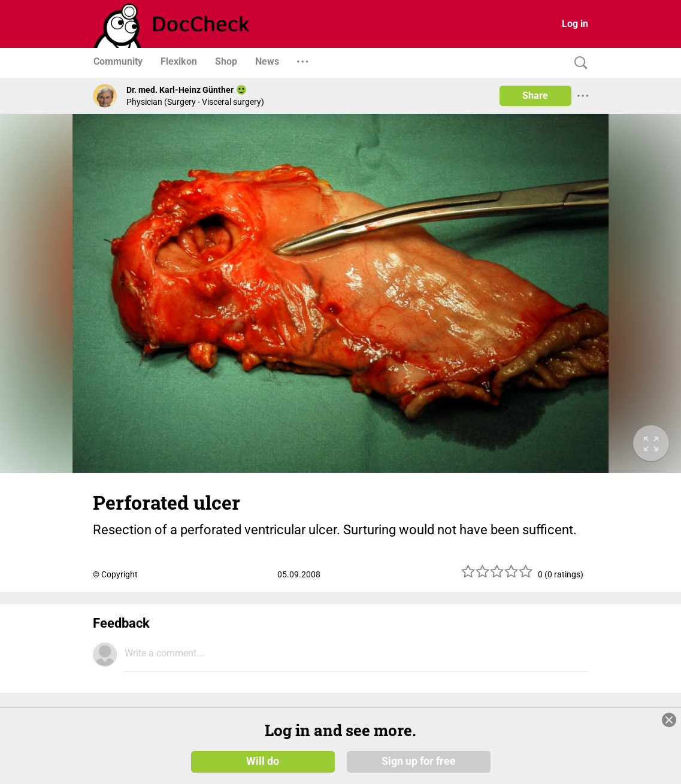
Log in (575, 24)
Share (535, 96)
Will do (263, 761)
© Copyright (115, 574)
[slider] (497, 576)
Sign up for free (419, 761)
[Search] (578, 63)
